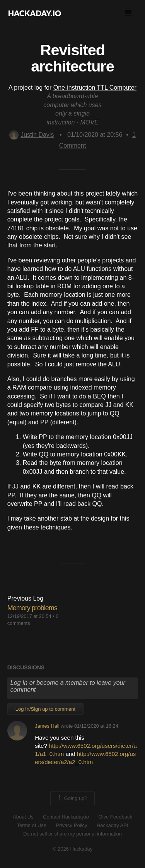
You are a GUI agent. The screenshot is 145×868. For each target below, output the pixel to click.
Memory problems (32, 608)
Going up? (72, 798)
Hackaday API (113, 825)
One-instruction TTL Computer (95, 88)
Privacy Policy (72, 825)
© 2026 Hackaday (73, 849)
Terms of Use (32, 825)
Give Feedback (115, 817)
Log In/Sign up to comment (45, 709)
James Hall (47, 726)
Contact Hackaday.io (66, 817)
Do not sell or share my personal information (72, 834)
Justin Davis (32, 135)
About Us (23, 817)
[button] (128, 13)
